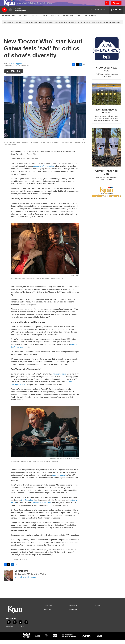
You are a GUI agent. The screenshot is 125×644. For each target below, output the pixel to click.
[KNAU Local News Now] (106, 53)
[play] (4, 14)
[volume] (10, 14)
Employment (73, 610)
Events (35, 20)
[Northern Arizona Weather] (106, 99)
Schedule (6, 20)
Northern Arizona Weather (106, 116)
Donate (118, 5)
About (44, 20)
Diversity (98, 610)
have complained (60, 378)
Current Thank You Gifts (106, 177)
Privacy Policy (48, 610)
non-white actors (58, 479)
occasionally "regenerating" (44, 170)
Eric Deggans (17, 68)
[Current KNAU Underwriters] (106, 196)
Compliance (68, 20)
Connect (55, 20)
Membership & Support (87, 20)
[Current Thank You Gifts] (106, 151)
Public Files (47, 614)
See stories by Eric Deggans (26, 582)
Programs (17, 20)
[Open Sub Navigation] (29, 20)
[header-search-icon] (108, 5)
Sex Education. (27, 505)
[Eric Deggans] (8, 580)
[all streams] (116, 14)
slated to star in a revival (42, 507)
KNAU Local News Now (106, 74)
